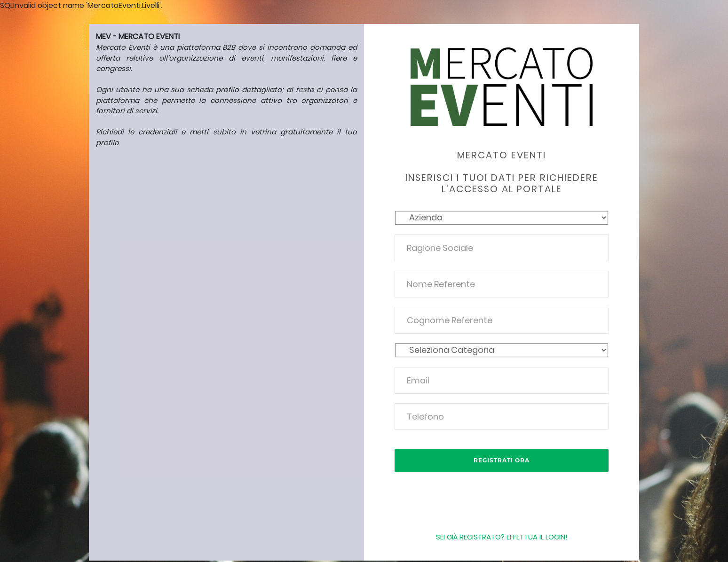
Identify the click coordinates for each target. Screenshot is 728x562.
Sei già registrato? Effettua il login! (502, 537)
